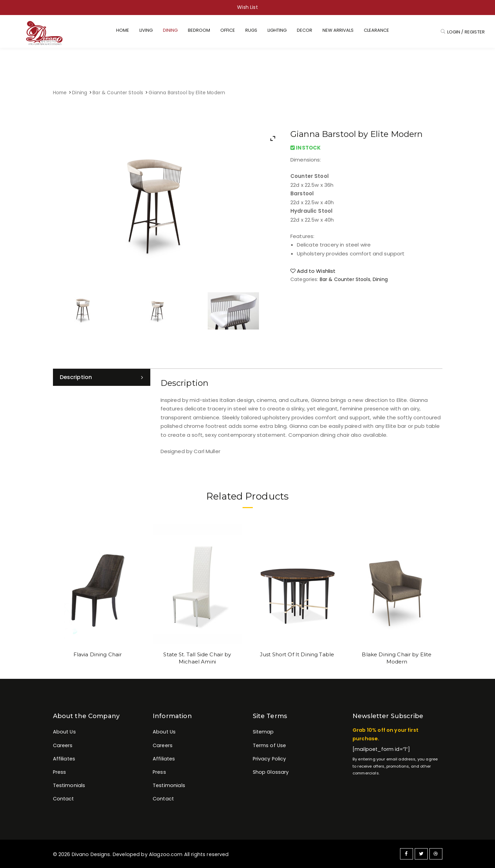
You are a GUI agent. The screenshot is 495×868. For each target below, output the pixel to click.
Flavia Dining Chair (98, 654)
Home (60, 93)
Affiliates (64, 759)
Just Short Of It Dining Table (297, 654)
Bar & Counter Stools (118, 93)
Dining (80, 93)
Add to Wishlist (313, 271)
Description (76, 377)
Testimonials (69, 785)
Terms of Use (270, 745)
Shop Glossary (271, 772)
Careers (63, 745)
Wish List (247, 7)
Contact (64, 799)
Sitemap (263, 732)
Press (60, 772)
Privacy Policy (270, 759)
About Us (64, 732)
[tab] (102, 377)
